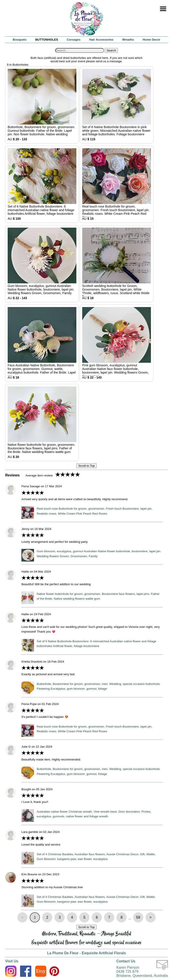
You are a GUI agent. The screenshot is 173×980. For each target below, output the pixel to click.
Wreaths (128, 40)
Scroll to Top (86, 466)
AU (42, 105)
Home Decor (151, 40)
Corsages (74, 40)
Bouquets (19, 40)
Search (111, 50)
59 (138, 917)
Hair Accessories (101, 40)
